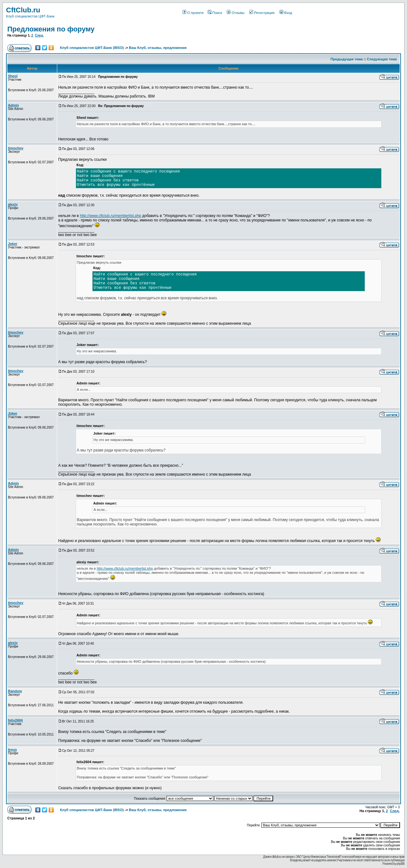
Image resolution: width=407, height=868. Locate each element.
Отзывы (235, 13)
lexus (12, 749)
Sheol (13, 76)
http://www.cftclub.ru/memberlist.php (110, 216)
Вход (286, 13)
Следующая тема (382, 59)
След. (39, 35)
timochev (16, 148)
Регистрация (262, 13)
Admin (13, 105)
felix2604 (15, 720)
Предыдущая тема (347, 59)
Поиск (215, 13)
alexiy (13, 204)
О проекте (193, 13)
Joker (13, 244)
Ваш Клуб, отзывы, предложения (158, 48)
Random (15, 691)
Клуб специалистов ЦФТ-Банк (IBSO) (92, 48)
